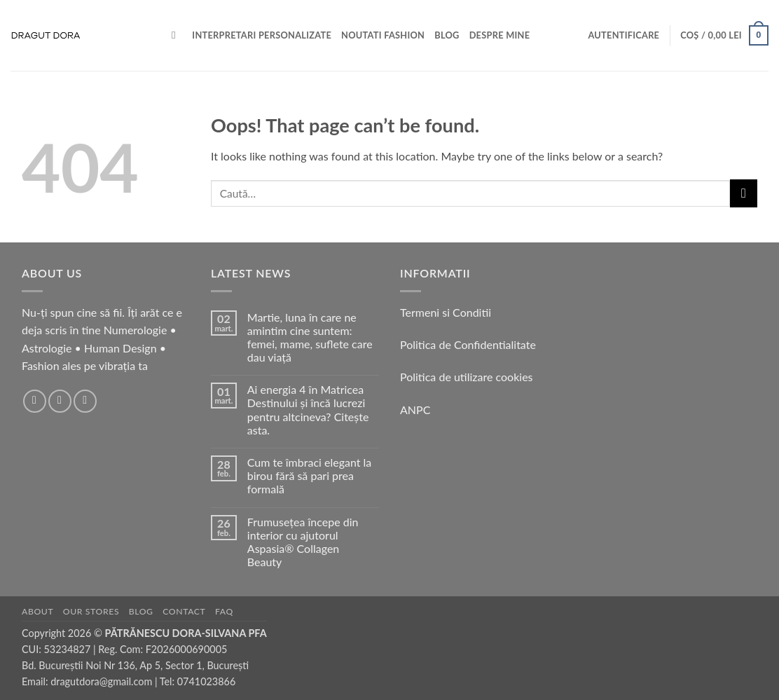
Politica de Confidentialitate (468, 344)
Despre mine (500, 35)
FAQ (224, 611)
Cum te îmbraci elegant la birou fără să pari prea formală (309, 475)
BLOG (447, 35)
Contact (184, 611)
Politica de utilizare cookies (467, 377)
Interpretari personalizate (262, 35)
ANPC (415, 410)
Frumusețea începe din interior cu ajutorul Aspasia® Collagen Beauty (303, 542)
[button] (623, 35)
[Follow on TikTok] (85, 401)
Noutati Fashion (383, 35)
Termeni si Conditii (446, 312)
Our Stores (91, 611)
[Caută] (177, 35)
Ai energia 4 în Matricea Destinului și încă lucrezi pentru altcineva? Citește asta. (308, 410)
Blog (141, 611)
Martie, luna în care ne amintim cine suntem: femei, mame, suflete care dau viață (310, 337)
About (37, 611)
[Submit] (744, 193)
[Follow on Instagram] (60, 401)
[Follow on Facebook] (35, 401)
